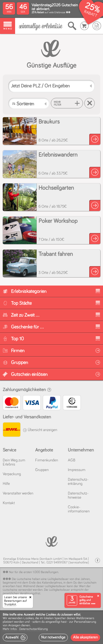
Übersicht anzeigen (40, 430)
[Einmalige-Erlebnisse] (41, 26)
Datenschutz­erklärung (78, 482)
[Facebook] (98, 561)
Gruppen (42, 470)
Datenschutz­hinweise (78, 495)
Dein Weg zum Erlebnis (14, 462)
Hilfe (6, 484)
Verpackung (12, 474)
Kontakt (9, 503)
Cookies (29, 618)
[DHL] (11, 430)
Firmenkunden (47, 460)
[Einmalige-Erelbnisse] (51, 541)
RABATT (91, 14)
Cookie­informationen (79, 509)
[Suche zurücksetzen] (90, 103)
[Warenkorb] (84, 26)
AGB (72, 460)
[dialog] (51, 627)
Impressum (77, 470)
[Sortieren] (29, 103)
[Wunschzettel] (97, 26)
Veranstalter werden (18, 493)
